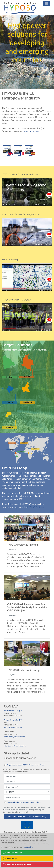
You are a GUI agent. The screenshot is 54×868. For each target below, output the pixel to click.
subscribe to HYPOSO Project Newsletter (27, 817)
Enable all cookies (12, 853)
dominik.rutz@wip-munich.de (15, 737)
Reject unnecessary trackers (17, 864)
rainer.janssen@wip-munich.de (15, 746)
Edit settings (10, 859)
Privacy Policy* (35, 802)
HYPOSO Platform (35, 507)
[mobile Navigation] (47, 4)
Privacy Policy (28, 847)
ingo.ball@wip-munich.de (13, 727)
